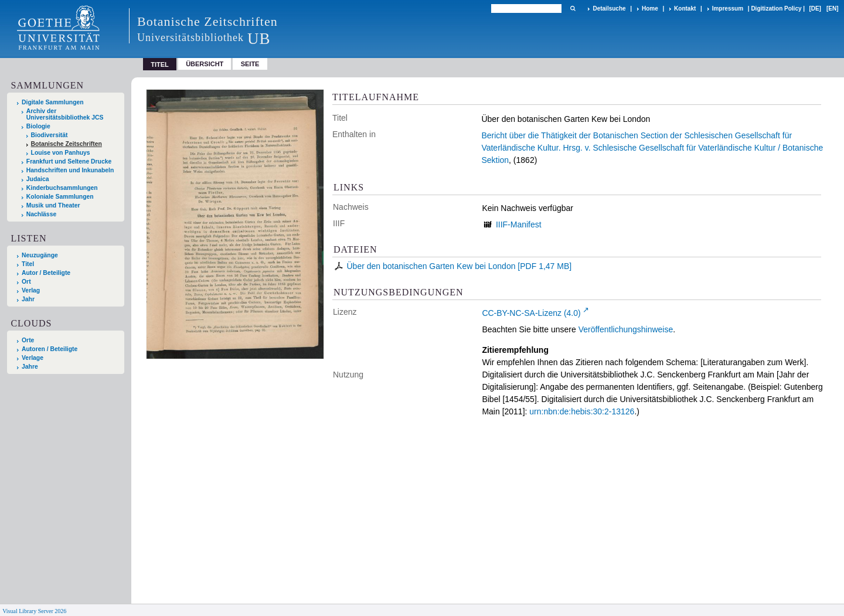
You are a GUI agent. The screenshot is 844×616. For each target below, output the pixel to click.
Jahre (30, 367)
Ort (26, 282)
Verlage (33, 358)
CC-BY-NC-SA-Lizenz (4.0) (531, 313)
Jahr (28, 299)
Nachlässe (41, 214)
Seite (250, 64)
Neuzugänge (40, 255)
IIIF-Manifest (519, 224)
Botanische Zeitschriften (67, 144)
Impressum (728, 8)
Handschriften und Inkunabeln (70, 170)
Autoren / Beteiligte (50, 349)
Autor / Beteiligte (46, 273)
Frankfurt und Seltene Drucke (69, 161)
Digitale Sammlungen (53, 102)
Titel (28, 264)
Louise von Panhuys (61, 153)
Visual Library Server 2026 (34, 611)
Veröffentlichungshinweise (626, 329)
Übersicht (205, 64)
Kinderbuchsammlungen (62, 188)
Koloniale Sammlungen (60, 197)
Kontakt (685, 8)
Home (650, 8)
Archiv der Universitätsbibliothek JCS (65, 114)
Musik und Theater (53, 205)
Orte (28, 340)
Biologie (38, 126)
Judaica (38, 179)
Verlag (31, 290)
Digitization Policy (776, 8)
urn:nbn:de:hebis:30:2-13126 (582, 411)
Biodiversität (50, 135)
